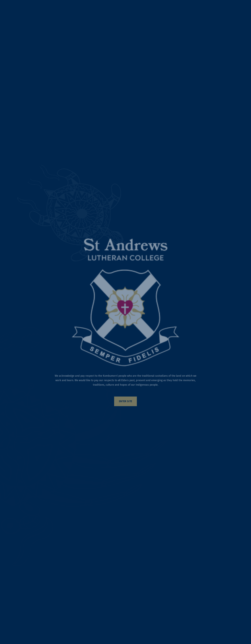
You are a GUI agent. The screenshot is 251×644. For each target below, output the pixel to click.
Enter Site (125, 401)
